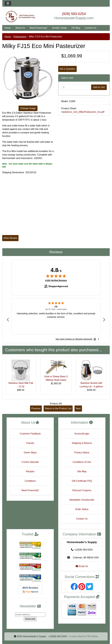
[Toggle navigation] (8, 3)
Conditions (30, 481)
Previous (36, 408)
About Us (20, 28)
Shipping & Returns (82, 443)
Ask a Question (67, 69)
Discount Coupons (82, 490)
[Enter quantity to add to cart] (76, 87)
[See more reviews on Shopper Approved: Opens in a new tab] (74, 339)
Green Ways (30, 453)
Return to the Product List (58, 408)
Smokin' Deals (59, 28)
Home (8, 28)
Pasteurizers (20, 37)
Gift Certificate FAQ (82, 481)
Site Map (82, 471)
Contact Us (90, 28)
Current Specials (30, 462)
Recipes (30, 471)
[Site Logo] (20, 17)
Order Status (82, 509)
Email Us (82, 566)
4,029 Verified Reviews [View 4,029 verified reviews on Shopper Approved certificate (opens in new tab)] (56, 280)
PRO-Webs (92, 636)
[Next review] (104, 320)
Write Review (10, 238)
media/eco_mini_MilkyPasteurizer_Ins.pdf (83, 112)
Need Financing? (39, 28)
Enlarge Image (28, 108)
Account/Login (82, 434)
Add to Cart (99, 87)
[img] (56, 276)
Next (78, 408)
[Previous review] (8, 320)
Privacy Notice (82, 453)
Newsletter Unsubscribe (82, 500)
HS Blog (76, 28)
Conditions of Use (82, 462)
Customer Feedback (30, 434)
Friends (30, 443)
